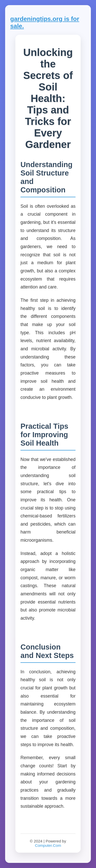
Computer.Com (48, 845)
